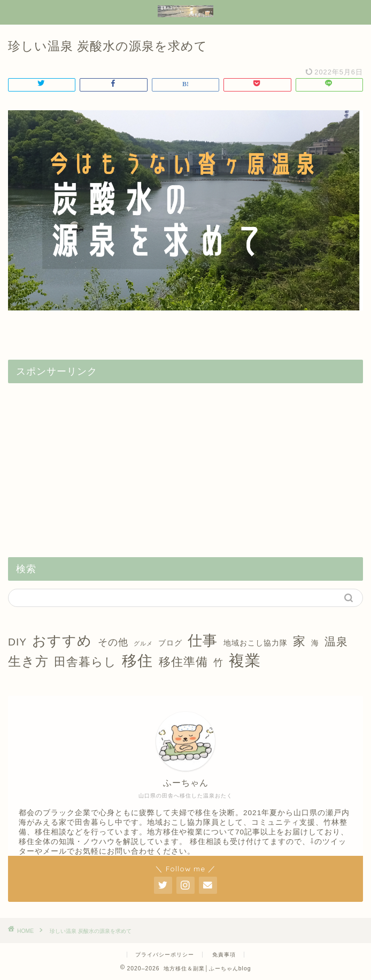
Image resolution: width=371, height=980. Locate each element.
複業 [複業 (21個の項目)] (245, 660)
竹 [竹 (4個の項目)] (218, 663)
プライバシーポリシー (165, 955)
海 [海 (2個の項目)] (315, 643)
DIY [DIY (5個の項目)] (17, 642)
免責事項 (224, 955)
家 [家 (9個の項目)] (299, 641)
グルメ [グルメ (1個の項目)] (143, 643)
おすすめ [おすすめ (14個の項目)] (62, 641)
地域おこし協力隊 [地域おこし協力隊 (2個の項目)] (256, 643)
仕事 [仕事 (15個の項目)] (203, 641)
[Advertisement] (186, 466)
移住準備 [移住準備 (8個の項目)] (183, 662)
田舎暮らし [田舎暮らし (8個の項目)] (85, 662)
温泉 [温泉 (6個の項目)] (336, 641)
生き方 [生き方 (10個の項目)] (28, 661)
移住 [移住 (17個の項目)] (137, 661)
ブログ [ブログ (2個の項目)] (170, 643)
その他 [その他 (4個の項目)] (113, 642)
